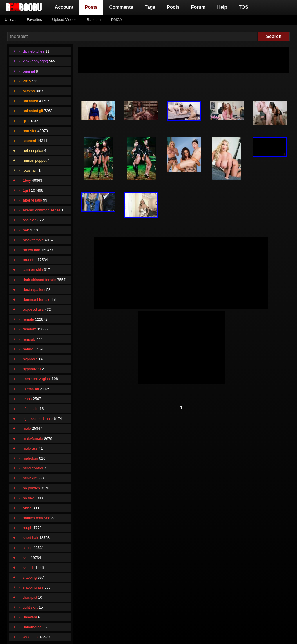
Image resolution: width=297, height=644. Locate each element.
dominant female (37, 299)
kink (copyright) (36, 61)
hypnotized (32, 369)
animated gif (33, 111)
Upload (11, 20)
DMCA (117, 20)
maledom (31, 458)
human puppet (35, 160)
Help (222, 7)
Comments (121, 7)
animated (31, 101)
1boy (27, 180)
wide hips (31, 637)
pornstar (30, 131)
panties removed (37, 518)
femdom (30, 329)
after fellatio (32, 200)
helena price (33, 151)
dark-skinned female (40, 280)
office (27, 508)
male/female (33, 439)
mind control (33, 468)
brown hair (32, 250)
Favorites (34, 20)
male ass (30, 448)
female (28, 319)
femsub (29, 339)
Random (94, 20)
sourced (30, 141)
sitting (28, 548)
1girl (26, 190)
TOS (243, 7)
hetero (28, 349)
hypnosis (30, 359)
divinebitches (34, 51)
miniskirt (30, 478)
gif (25, 121)
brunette (30, 260)
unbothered (32, 627)
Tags (150, 7)
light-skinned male (38, 419)
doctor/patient (34, 290)
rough (28, 528)
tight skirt (30, 607)
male (27, 428)
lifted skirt (31, 409)
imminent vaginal (37, 379)
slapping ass (33, 587)
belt (26, 230)
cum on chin (33, 270)
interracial (31, 389)
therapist (30, 597)
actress (29, 91)
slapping (30, 577)
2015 (27, 81)
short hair (31, 538)
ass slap (30, 220)
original (29, 71)
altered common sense (42, 210)
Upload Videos (64, 20)
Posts (93, 7)
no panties (31, 488)
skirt (26, 558)
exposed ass (33, 309)
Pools (173, 7)
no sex (28, 498)
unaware (30, 617)
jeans (27, 399)
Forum (198, 7)
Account (64, 7)
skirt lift (29, 567)
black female (33, 240)
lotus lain (30, 170)
